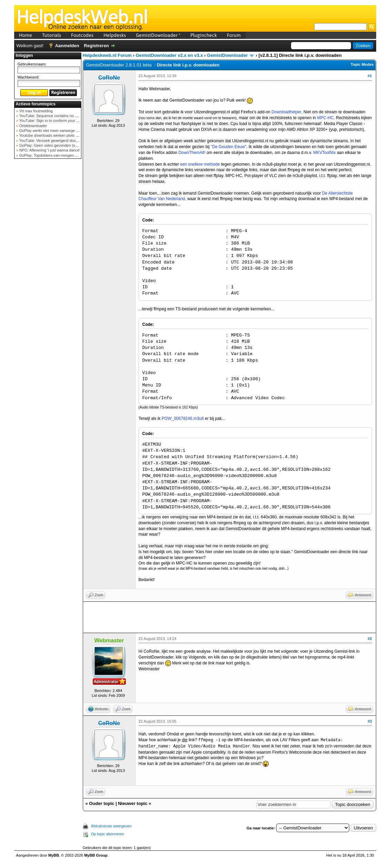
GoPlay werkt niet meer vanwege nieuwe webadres (62, 131)
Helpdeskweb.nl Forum (107, 55)
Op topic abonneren (108, 834)
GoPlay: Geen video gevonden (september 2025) (60, 145)
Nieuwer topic (133, 803)
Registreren (96, 46)
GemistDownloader (158, 35)
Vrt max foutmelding (36, 111)
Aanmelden (67, 46)
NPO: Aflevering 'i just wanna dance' (49, 150)
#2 (370, 639)
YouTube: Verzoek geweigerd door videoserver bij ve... (65, 141)
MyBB (54, 855)
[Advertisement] (48, 270)
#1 (370, 76)
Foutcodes (82, 35)
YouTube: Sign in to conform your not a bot (55, 121)
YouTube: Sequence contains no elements (54, 116)
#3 (370, 721)
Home (26, 35)
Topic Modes (362, 64)
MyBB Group (96, 855)
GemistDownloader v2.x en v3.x (169, 55)
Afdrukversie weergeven (111, 826)
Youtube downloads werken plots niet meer (55, 135)
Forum (234, 35)
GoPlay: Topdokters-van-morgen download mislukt (61, 155)
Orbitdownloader (33, 126)
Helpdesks (115, 35)
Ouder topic (102, 803)
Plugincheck (204, 35)
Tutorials (52, 35)
